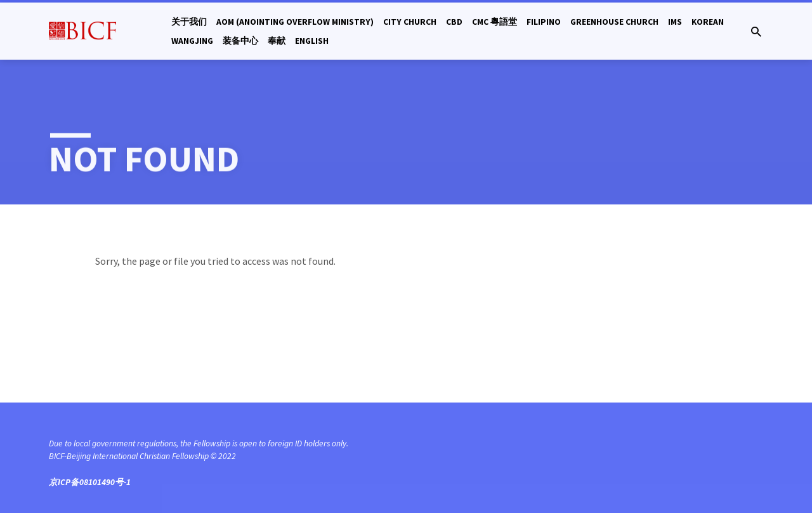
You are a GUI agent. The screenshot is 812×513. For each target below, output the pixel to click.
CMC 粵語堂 (494, 22)
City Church (410, 22)
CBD (454, 22)
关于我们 (189, 22)
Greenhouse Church (614, 22)
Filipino (544, 22)
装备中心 (240, 41)
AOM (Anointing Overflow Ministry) (295, 22)
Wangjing (192, 41)
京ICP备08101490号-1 (90, 482)
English (312, 41)
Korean (708, 22)
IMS (675, 22)
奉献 (277, 41)
